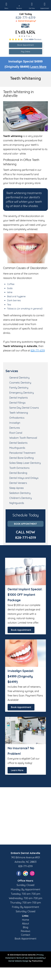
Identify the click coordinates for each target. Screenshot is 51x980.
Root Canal (16, 433)
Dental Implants (19, 398)
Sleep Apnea (16, 488)
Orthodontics (17, 418)
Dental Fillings (17, 403)
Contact (26, 935)
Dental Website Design (18, 961)
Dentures (15, 428)
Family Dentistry (19, 388)
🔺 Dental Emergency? (26, 21)
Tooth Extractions (19, 468)
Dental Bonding (18, 473)
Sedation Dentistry (20, 493)
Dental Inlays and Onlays (24, 478)
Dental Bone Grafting (22, 458)
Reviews (25, 931)
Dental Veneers (18, 483)
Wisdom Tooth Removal (23, 438)
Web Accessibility (37, 958)
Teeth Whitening (19, 413)
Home (25, 920)
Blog (26, 927)
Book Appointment (25, 524)
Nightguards (17, 503)
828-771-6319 (25, 18)
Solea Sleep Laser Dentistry (25, 463)
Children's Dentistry (21, 498)
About (25, 924)
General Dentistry (19, 378)
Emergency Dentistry (22, 393)
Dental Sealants (18, 443)
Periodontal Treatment (22, 453)
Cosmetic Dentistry (20, 383)
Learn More (38, 67)
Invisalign (15, 423)
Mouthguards (17, 448)
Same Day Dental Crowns (24, 408)
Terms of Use (22, 958)
